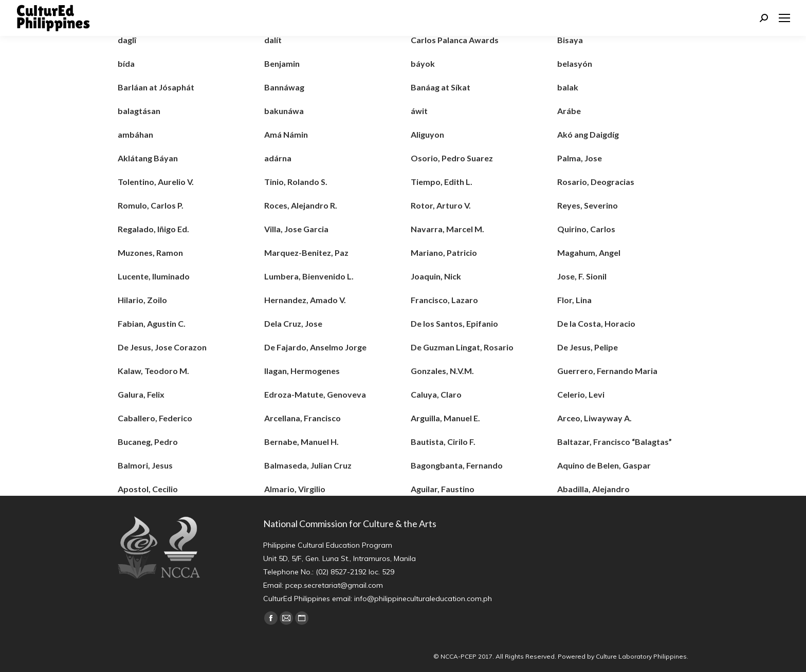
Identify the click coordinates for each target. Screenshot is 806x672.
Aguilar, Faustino (443, 489)
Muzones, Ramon (150, 253)
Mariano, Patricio (444, 253)
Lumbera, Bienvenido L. (309, 276)
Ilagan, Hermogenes (302, 371)
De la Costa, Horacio (596, 323)
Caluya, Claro (436, 394)
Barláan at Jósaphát (156, 87)
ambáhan (135, 134)
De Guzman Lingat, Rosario (462, 347)
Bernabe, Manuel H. (301, 442)
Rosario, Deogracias (596, 182)
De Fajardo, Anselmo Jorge (315, 347)
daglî (127, 40)
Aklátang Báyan (148, 158)
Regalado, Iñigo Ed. (153, 229)
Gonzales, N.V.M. (442, 371)
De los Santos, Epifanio (454, 323)
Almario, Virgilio (295, 489)
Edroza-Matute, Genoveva (315, 394)
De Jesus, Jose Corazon (162, 347)
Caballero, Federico (155, 418)
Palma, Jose (580, 158)
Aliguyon (427, 134)
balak (568, 87)
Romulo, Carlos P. (151, 205)
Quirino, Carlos (586, 229)
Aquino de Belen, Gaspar (604, 465)
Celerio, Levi (581, 394)
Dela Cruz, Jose (293, 323)
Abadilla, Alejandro (593, 489)
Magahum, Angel (589, 253)
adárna (278, 158)
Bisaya (570, 40)
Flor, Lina (574, 300)
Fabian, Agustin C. (152, 323)
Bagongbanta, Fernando (457, 465)
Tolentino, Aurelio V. (156, 182)
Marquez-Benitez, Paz (306, 253)
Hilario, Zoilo (142, 300)
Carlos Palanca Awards (455, 40)
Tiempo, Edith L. (442, 182)
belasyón (575, 63)
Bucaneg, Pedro (148, 442)
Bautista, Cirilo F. (443, 442)
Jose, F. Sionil (582, 276)
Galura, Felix (141, 394)
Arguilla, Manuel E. (445, 418)
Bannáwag (284, 87)
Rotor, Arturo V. (441, 205)
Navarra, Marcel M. (447, 229)
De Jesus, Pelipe (588, 347)
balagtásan (139, 111)
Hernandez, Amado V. (305, 300)
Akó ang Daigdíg (588, 134)
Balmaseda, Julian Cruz (308, 465)
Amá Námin (286, 134)
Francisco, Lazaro (444, 300)
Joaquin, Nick (436, 276)
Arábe (569, 111)
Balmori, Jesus (145, 465)
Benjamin (282, 63)
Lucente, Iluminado (154, 276)
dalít (273, 40)
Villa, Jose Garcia (296, 229)
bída (126, 63)
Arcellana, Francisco (303, 418)
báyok (423, 63)
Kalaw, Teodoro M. (153, 371)
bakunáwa (284, 111)
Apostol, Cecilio (148, 489)
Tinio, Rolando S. (296, 182)
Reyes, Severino (588, 205)
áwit (419, 111)
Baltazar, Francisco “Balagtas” (615, 442)
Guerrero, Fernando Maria (607, 371)
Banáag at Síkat (441, 87)
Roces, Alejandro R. (301, 205)
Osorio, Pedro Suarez (452, 158)
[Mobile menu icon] (784, 18)
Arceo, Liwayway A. (594, 418)
